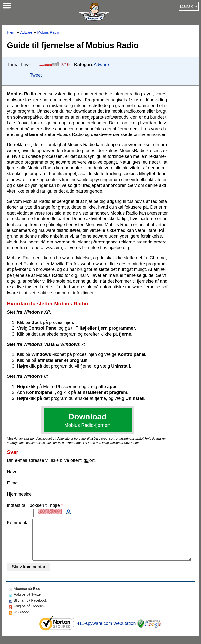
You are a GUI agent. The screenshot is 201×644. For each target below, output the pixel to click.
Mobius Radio (48, 32)
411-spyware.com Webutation (106, 631)
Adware (26, 32)
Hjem (11, 32)
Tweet (36, 75)
